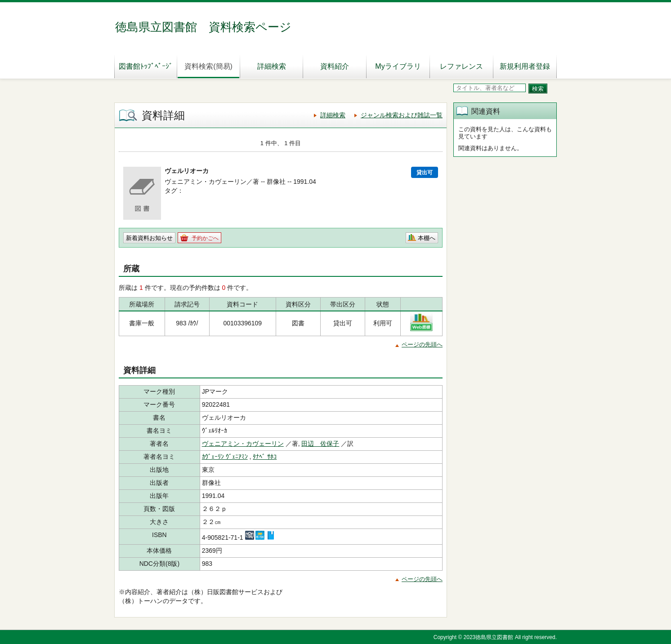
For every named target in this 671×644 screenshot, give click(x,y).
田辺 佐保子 (320, 444)
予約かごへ (205, 238)
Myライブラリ (398, 66)
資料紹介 (335, 66)
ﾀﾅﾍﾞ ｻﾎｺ (265, 457)
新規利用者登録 (525, 66)
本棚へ (427, 238)
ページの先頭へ (422, 344)
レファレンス (461, 66)
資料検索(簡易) (208, 66)
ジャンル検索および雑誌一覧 (402, 115)
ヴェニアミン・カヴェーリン (243, 444)
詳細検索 (272, 66)
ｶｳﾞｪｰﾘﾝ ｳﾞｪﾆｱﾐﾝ (225, 457)
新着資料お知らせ (149, 238)
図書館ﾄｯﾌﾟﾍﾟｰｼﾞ (146, 66)
